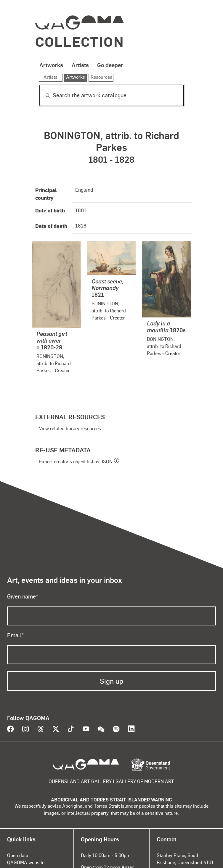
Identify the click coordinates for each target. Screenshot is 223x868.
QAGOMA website (26, 862)
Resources (101, 77)
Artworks (51, 65)
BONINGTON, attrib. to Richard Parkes (54, 363)
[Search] (112, 95)
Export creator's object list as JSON (76, 461)
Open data (18, 855)
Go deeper (110, 65)
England (84, 190)
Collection (80, 41)
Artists (80, 65)
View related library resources (70, 428)
